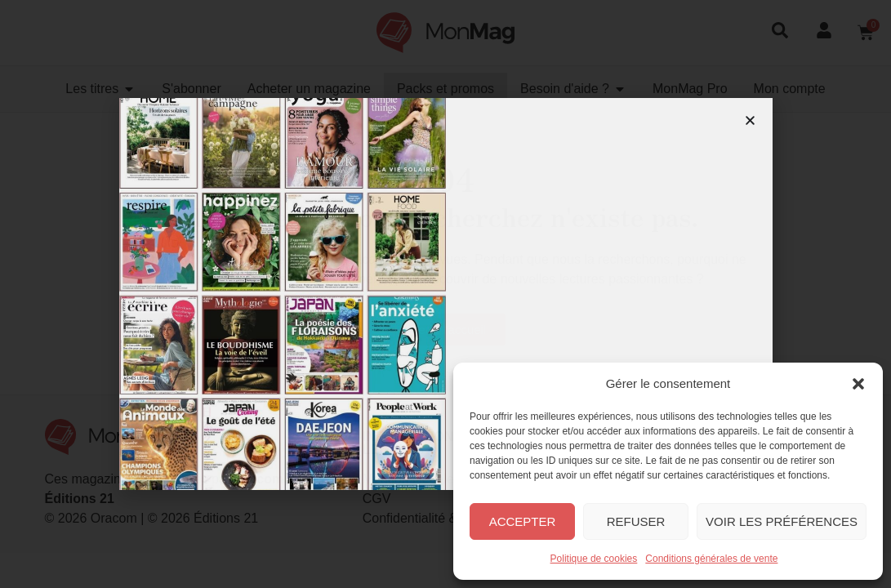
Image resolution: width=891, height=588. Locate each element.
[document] (445, 294)
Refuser (636, 521)
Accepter (523, 521)
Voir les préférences (782, 521)
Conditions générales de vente (711, 559)
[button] (858, 384)
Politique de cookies (594, 559)
